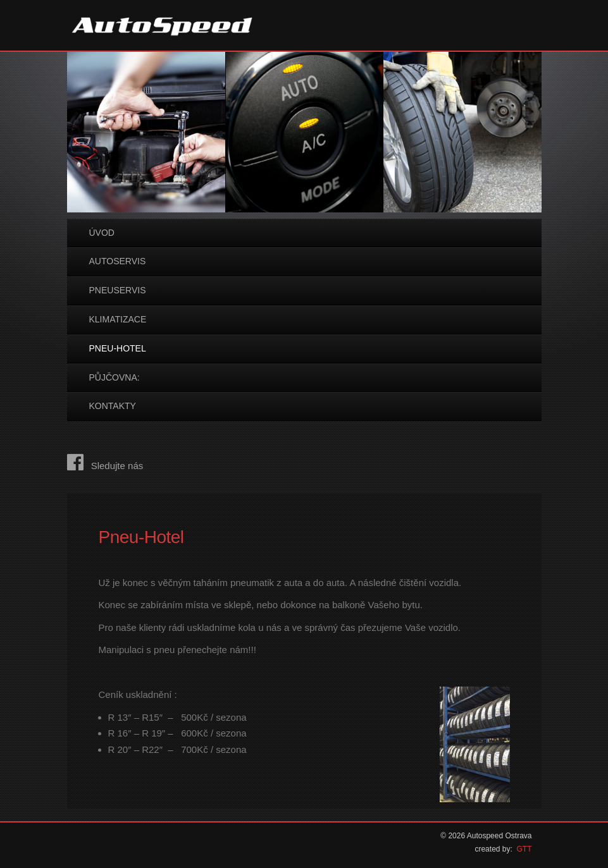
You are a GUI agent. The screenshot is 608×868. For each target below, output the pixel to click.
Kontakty (113, 406)
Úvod (102, 233)
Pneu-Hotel (118, 348)
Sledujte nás (105, 466)
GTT (524, 849)
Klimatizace (118, 319)
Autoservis (118, 261)
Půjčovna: (115, 377)
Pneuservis (118, 290)
